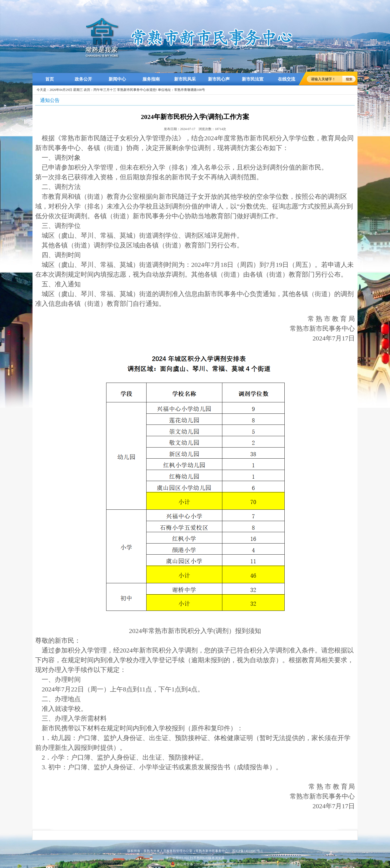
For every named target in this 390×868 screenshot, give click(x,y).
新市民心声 (219, 79)
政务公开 (83, 79)
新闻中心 (117, 79)
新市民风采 (185, 79)
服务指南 (151, 79)
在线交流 (287, 79)
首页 (50, 79)
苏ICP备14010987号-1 (247, 851)
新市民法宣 (253, 79)
